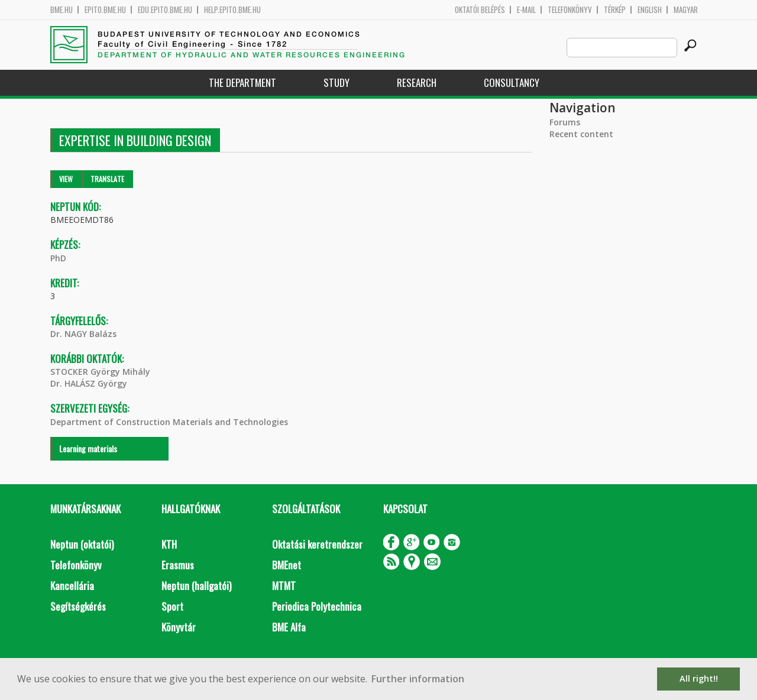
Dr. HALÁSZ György (89, 383)
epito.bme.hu (105, 10)
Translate (107, 179)
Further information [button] (418, 679)
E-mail (526, 10)
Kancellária (72, 586)
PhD (58, 258)
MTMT (284, 586)
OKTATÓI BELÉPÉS (480, 10)
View (66, 179)
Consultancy (512, 82)
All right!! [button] (699, 678)
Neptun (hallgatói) (196, 586)
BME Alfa (289, 627)
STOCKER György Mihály (100, 372)
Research (417, 82)
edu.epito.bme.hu (165, 10)
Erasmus (178, 565)
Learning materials (88, 448)
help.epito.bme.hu (232, 10)
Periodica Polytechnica (317, 606)
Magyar (686, 10)
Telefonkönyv (570, 10)
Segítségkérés (78, 606)
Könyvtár (179, 627)
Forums (565, 122)
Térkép (615, 10)
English (650, 10)
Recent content (581, 134)
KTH (169, 544)
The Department (242, 82)
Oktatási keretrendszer (317, 544)
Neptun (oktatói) (82, 544)
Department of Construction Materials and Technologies (169, 422)
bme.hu (62, 10)
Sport (172, 606)
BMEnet (287, 565)
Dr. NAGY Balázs (83, 334)
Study (337, 82)
